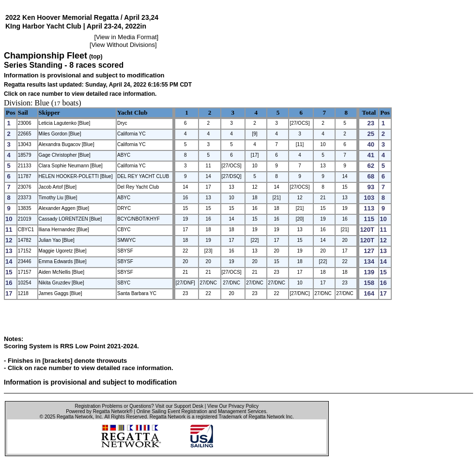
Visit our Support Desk (179, 406)
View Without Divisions (123, 45)
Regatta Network (75, 417)
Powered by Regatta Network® (99, 411)
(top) (96, 57)
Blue (42, 103)
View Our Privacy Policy (233, 406)
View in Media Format (126, 37)
